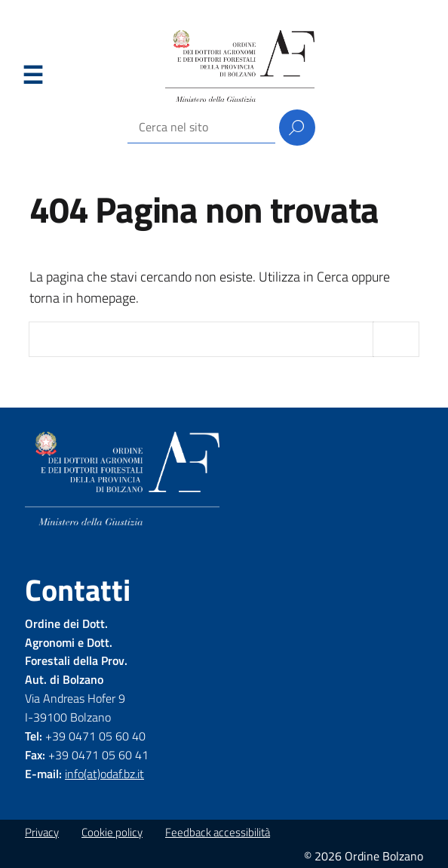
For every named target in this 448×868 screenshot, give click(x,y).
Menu (32, 75)
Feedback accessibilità (218, 832)
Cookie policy (112, 832)
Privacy (42, 832)
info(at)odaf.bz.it (104, 774)
